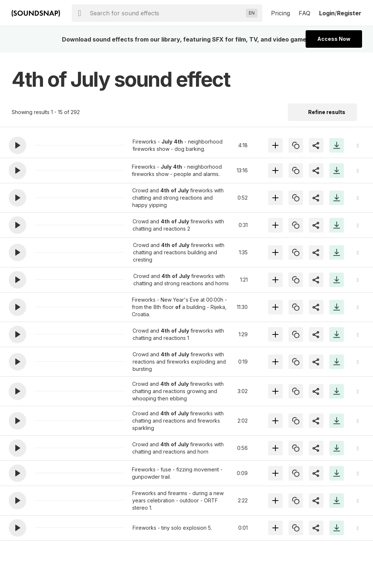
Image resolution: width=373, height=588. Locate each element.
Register (349, 13)
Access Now (334, 39)
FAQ (305, 13)
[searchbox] (166, 13)
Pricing (280, 13)
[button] (17, 145)
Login (327, 13)
